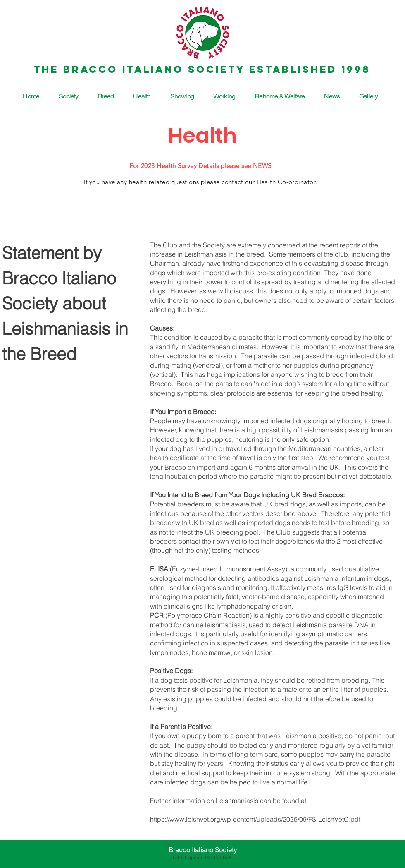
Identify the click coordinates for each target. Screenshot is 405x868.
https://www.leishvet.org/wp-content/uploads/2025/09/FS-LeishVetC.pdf (255, 819)
